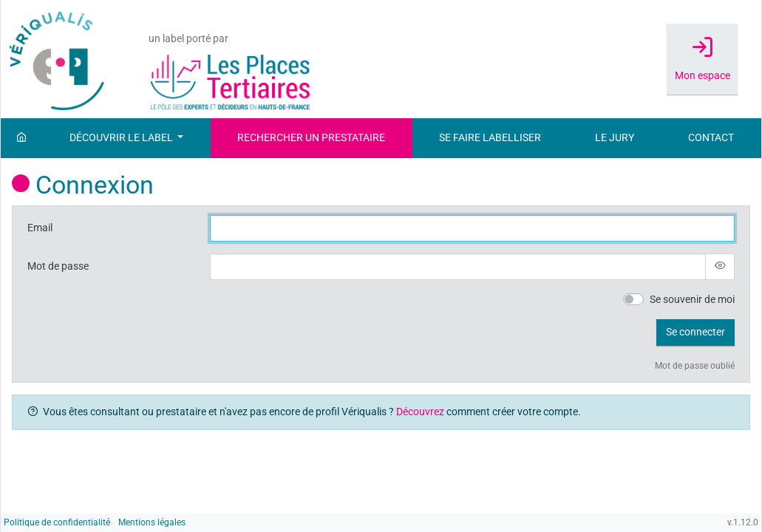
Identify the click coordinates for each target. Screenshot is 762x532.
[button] (695, 332)
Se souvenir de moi (692, 300)
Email (40, 228)
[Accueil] (21, 138)
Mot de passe (58, 266)
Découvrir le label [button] (122, 138)
